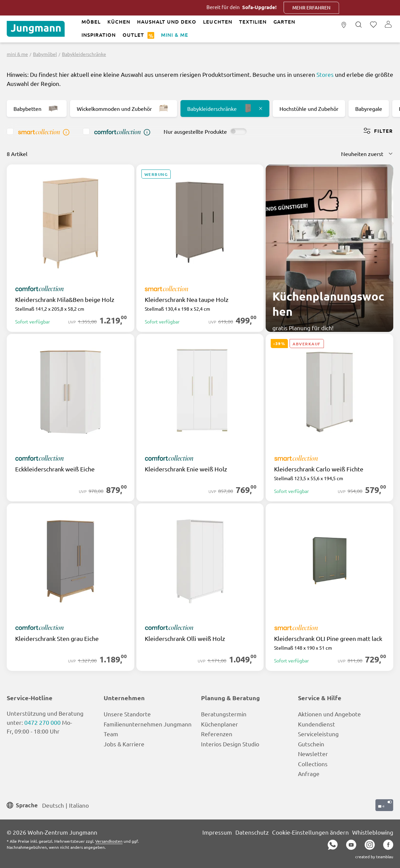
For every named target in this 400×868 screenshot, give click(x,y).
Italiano (79, 805)
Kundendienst (316, 724)
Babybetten (37, 108)
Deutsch (53, 805)
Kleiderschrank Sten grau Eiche (57, 639)
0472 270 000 (42, 722)
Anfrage (309, 773)
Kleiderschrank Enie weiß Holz (186, 469)
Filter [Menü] (378, 131)
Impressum (217, 832)
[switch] (238, 131)
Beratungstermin (224, 714)
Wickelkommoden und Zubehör (124, 108)
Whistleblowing (373, 832)
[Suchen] (359, 25)
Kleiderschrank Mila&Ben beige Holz (65, 300)
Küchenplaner (220, 724)
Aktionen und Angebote (329, 714)
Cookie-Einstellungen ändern (310, 832)
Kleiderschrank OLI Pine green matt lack (328, 639)
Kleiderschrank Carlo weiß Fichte (319, 469)
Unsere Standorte (127, 714)
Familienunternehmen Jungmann (148, 724)
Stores (325, 74)
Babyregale (369, 108)
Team (111, 734)
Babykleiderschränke (225, 108)
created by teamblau (374, 857)
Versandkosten (109, 841)
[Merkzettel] (373, 25)
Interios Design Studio (230, 744)
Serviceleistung (318, 734)
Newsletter (313, 754)
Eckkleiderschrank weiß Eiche (55, 469)
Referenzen (217, 734)
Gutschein (311, 744)
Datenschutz (252, 832)
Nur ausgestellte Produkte (195, 131)
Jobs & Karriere (124, 744)
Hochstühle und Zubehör (309, 108)
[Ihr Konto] (388, 25)
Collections (313, 764)
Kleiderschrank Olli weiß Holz (185, 639)
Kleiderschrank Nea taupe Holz (187, 300)
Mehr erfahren (330, 8)
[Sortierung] (367, 154)
